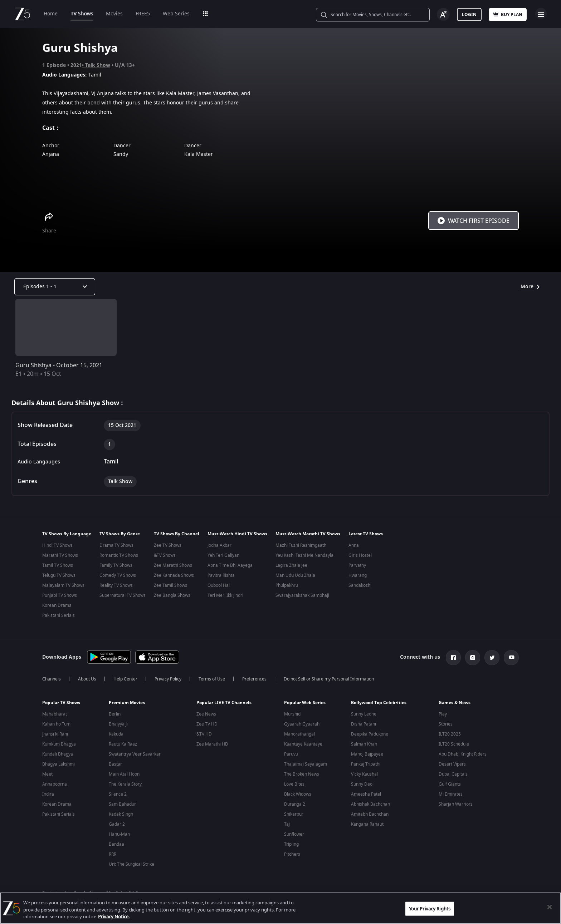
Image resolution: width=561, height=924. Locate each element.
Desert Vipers (452, 765)
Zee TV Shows (168, 545)
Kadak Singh (121, 815)
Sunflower (294, 835)
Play (443, 715)
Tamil (111, 462)
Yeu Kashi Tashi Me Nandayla (304, 555)
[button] (70, 705)
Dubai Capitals (453, 775)
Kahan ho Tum (56, 725)
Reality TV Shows (116, 585)
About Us (87, 680)
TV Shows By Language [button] (67, 534)
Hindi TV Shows (57, 545)
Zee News (206, 715)
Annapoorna (55, 785)
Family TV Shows (116, 565)
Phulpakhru (287, 585)
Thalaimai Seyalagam (306, 765)
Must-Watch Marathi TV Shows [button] (308, 534)
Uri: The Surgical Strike (131, 865)
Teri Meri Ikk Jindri (225, 595)
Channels (52, 680)
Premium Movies (127, 703)
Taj (287, 825)
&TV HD (204, 735)
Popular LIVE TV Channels (224, 703)
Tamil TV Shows (58, 565)
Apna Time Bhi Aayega (230, 565)
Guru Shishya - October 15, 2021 (59, 365)
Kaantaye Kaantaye (303, 745)
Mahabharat (55, 715)
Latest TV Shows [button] (366, 534)
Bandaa (116, 845)
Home (51, 14)
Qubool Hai (219, 585)
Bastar (115, 765)
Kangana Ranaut (367, 825)
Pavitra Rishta (221, 575)
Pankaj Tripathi (366, 765)
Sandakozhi (360, 585)
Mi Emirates (451, 795)
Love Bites (294, 785)
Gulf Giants (450, 785)
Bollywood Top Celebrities (379, 703)
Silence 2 (118, 795)
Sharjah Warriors (456, 805)
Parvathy (357, 565)
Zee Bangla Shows (172, 595)
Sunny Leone (364, 715)
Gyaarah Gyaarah (302, 725)
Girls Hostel (360, 555)
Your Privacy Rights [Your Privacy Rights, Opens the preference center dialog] (430, 908)
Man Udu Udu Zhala (295, 575)
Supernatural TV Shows (123, 595)
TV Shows (82, 14)
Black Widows (298, 795)
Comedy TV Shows (118, 575)
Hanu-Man (119, 835)
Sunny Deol (362, 785)
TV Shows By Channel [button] (177, 534)
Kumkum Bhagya (59, 745)
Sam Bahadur (122, 805)
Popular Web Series (305, 703)
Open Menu (541, 14)
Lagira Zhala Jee (291, 565)
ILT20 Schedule (454, 745)
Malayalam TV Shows (63, 585)
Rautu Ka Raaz (123, 745)
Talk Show (98, 65)
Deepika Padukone (370, 735)
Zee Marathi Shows (173, 565)
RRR (113, 855)
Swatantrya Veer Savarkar (135, 755)
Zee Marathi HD (212, 745)
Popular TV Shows (61, 703)
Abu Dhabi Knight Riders (463, 755)
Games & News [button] (455, 703)
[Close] (550, 907)
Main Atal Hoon (124, 775)
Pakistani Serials (58, 615)
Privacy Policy (168, 680)
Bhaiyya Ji (118, 725)
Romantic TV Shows (119, 555)
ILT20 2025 (450, 735)
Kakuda (116, 735)
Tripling (291, 845)
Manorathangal (299, 735)
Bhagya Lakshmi (58, 765)
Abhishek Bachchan (370, 805)
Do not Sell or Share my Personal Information (329, 680)
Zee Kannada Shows (174, 575)
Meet (47, 775)
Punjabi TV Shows (60, 595)
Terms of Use (212, 680)
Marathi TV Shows (60, 555)
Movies (114, 14)
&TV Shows (165, 555)
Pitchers (292, 855)
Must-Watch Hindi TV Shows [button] (237, 534)
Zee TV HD (207, 725)
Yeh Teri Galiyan (223, 555)
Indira (48, 795)
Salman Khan (364, 745)
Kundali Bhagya (58, 755)
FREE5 (143, 14)
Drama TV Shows (116, 545)
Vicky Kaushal (364, 775)
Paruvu (291, 755)
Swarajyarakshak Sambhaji (302, 595)
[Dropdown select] (55, 287)
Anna (354, 545)
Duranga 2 (295, 805)
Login (469, 15)
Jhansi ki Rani (55, 735)
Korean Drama (57, 605)
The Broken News (302, 775)
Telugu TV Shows (59, 575)
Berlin (115, 715)
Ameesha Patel (366, 795)
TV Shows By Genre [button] (120, 534)
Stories (446, 725)
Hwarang (358, 575)
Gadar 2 (117, 825)
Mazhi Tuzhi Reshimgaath (301, 545)
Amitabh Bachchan (370, 815)
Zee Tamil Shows (170, 585)
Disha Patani (364, 725)
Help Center (125, 680)
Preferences (254, 680)
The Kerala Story (125, 785)
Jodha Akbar (219, 545)
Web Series (176, 14)
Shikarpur (294, 815)
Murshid (292, 715)
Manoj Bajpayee (367, 755)
